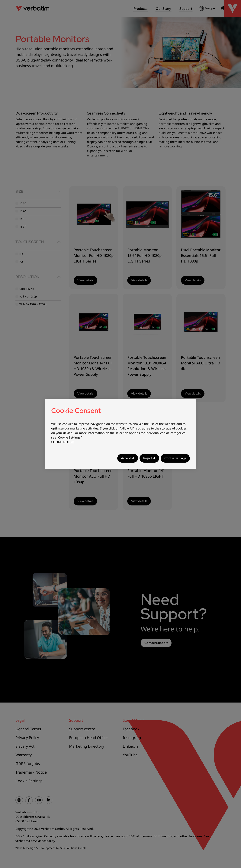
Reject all (149, 458)
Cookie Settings (175, 458)
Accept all (128, 458)
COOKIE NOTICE (63, 442)
